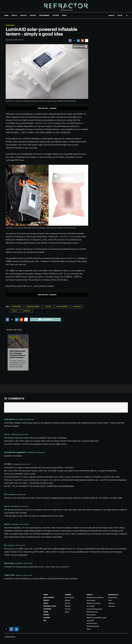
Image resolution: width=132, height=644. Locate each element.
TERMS (46, 612)
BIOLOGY (24, 15)
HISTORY (33, 15)
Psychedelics (91, 615)
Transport (112, 606)
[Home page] (66, 6)
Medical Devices (92, 612)
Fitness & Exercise (93, 626)
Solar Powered (62, 307)
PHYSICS (56, 15)
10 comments (45, 319)
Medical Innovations (94, 603)
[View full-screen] (86, 46)
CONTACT (47, 618)
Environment (10, 25)
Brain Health (91, 600)
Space (67, 612)
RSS (45, 620)
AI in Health (91, 606)
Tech (110, 600)
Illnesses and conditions (95, 597)
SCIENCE (68, 595)
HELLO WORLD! (49, 597)
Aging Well (90, 620)
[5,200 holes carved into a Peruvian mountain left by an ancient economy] (18, 341)
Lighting (48, 307)
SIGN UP (111, 15)
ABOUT (46, 603)
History (68, 603)
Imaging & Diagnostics (94, 609)
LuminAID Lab (65, 237)
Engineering (113, 597)
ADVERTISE (47, 609)
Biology (68, 600)
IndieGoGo (71, 258)
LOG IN (120, 15)
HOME (6, 15)
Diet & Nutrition (92, 623)
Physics (68, 609)
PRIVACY (46, 615)
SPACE (64, 15)
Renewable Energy (33, 307)
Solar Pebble (48, 123)
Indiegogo (27, 311)
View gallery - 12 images (47, 108)
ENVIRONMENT (44, 15)
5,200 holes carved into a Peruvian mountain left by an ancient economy (17, 354)
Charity (15, 311)
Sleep (89, 629)
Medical (68, 606)
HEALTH (14, 15)
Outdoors (112, 603)
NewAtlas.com (113, 595)
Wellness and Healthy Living (96, 618)
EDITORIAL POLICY (50, 606)
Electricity (77, 307)
